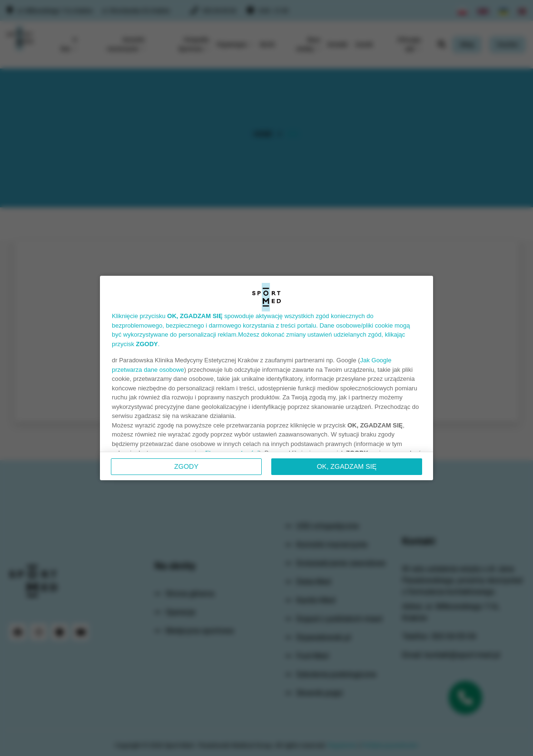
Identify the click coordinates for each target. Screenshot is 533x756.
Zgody (186, 466)
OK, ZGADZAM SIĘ (347, 466)
